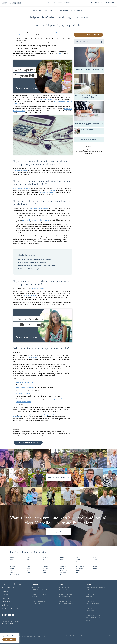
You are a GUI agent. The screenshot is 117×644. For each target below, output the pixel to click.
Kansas (28, 573)
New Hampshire (64, 562)
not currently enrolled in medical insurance (36, 220)
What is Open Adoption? (65, 601)
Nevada (62, 560)
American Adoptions (45, 99)
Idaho (28, 564)
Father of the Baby (37, 597)
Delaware (12, 573)
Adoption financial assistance (25, 388)
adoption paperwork (29, 295)
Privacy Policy (6, 602)
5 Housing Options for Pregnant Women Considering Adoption (89, 97)
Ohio (61, 575)
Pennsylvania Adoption (46, 10)
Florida (28, 557)
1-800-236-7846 (8, 587)
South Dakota (80, 568)
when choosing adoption (21, 170)
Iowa (28, 570)
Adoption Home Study (65, 597)
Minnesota (46, 568)
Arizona (12, 562)
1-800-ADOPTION (9, 636)
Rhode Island (79, 564)
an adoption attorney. (39, 288)
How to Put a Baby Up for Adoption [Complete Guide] (35, 259)
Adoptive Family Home (64, 587)
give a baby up (50, 190)
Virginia (95, 560)
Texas (78, 573)
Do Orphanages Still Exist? (93, 618)
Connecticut (13, 570)
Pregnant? (51, 3)
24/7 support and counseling (25, 382)
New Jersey (62, 564)
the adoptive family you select (40, 208)
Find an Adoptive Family (38, 592)
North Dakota (63, 573)
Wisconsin (95, 566)
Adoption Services (90, 601)
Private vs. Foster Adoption (93, 604)
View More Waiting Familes (58, 477)
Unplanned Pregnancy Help (39, 594)
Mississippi (46, 570)
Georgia (28, 560)
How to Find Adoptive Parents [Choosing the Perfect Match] (37, 266)
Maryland (45, 562)
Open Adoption (36, 604)
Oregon (78, 560)
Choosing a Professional (65, 594)
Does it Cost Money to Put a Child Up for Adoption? (89, 124)
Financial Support (77, 10)
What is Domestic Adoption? (66, 592)
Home (35, 10)
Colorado (12, 568)
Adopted (88, 592)
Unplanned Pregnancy (62, 10)
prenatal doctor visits (47, 192)
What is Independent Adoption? (94, 606)
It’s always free (33, 357)
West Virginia (96, 564)
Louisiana (45, 557)
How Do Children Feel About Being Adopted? (32, 262)
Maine (44, 560)
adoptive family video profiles (55, 399)
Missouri (45, 573)
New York (62, 568)
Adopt (60, 3)
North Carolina (63, 570)
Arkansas (12, 564)
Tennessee (79, 570)
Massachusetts (47, 564)
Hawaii (28, 562)
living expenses (59, 101)
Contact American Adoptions (11, 595)
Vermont (95, 557)
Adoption (88, 590)
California (12, 566)
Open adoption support (24, 402)
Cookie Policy (6, 605)
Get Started (9, 639)
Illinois (28, 566)
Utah (77, 575)
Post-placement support (24, 393)
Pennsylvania (80, 562)
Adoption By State (90, 594)
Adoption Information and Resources (96, 587)
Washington (96, 562)
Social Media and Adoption (93, 615)
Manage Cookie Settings (10, 608)
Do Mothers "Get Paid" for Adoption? (30, 269)
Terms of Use (6, 598)
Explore (67, 3)
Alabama (12, 557)
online (59, 54)
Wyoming (95, 568)
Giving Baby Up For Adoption (39, 590)
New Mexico (63, 566)
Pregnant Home (36, 587)
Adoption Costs (63, 590)
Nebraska (62, 557)
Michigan (45, 566)
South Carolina (80, 566)
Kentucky (29, 575)
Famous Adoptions (90, 611)
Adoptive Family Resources (66, 604)
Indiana (28, 568)
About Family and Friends (39, 601)
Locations (5, 591)
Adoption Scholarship (87, 129)
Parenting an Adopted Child (93, 597)
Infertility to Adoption (65, 599)
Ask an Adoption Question (58, 532)
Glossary (88, 613)
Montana (45, 575)
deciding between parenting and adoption (38, 415)
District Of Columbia (15, 575)
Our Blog (88, 620)
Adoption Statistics (91, 608)
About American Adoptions (93, 599)
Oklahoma (79, 557)
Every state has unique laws (22, 188)
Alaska (11, 560)
